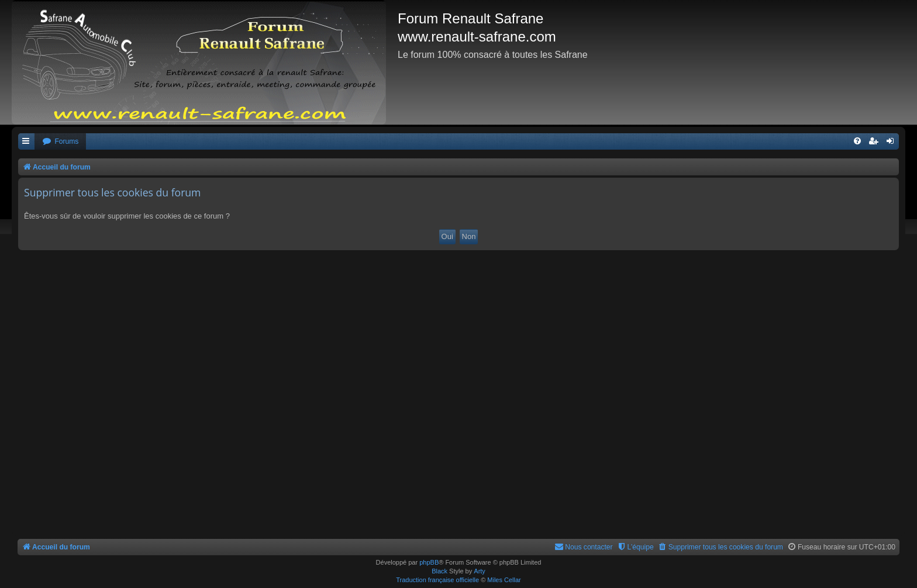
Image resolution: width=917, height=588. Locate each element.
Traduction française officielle (437, 580)
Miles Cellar (504, 580)
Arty (480, 571)
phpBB (429, 562)
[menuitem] (60, 142)
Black (439, 571)
